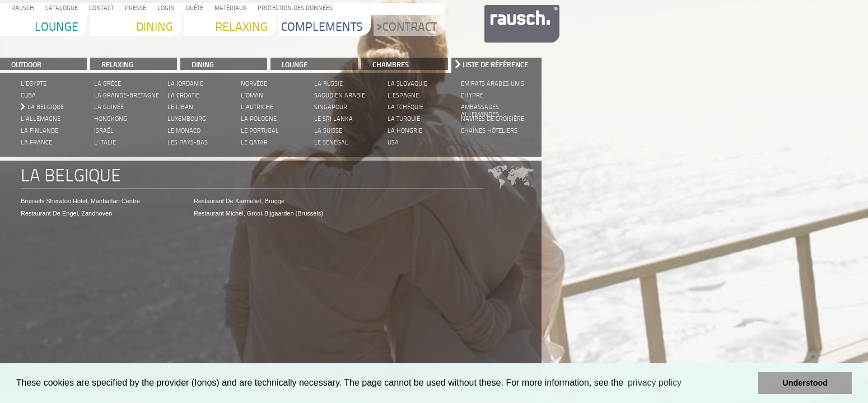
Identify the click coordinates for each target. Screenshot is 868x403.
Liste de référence (495, 64)
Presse (134, 9)
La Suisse (328, 131)
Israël (104, 131)
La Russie (328, 84)
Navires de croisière (493, 119)
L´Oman (252, 95)
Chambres (391, 64)
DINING (203, 64)
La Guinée (109, 107)
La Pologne (259, 119)
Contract (407, 28)
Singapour (331, 107)
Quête (193, 9)
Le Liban (180, 107)
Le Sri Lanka (333, 119)
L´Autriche (257, 107)
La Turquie (404, 119)
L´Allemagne (41, 119)
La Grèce (108, 84)
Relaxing (241, 28)
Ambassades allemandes (480, 108)
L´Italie (105, 142)
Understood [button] (805, 383)
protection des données (293, 9)
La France (36, 142)
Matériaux (229, 9)
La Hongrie (405, 131)
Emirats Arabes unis (493, 84)
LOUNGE (295, 64)
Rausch (21, 9)
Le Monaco (184, 131)
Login (164, 9)
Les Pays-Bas (188, 142)
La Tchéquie (405, 107)
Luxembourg (187, 119)
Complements (322, 28)
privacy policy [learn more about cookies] (655, 383)
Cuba (28, 95)
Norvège (254, 84)
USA (393, 142)
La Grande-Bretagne (127, 95)
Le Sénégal (331, 142)
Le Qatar (254, 142)
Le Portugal (260, 131)
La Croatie (183, 95)
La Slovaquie (407, 84)
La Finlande (39, 131)
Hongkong (111, 119)
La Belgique (46, 107)
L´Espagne (403, 95)
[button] (747, 383)
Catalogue (60, 9)
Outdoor (26, 64)
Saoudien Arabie (340, 95)
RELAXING (117, 64)
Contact (100, 9)
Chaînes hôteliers (489, 131)
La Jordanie (185, 84)
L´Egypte (34, 84)
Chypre (472, 95)
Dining (155, 28)
